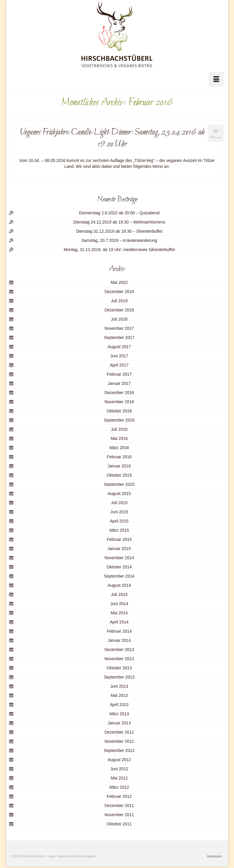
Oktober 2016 (119, 411)
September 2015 (119, 484)
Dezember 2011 (119, 806)
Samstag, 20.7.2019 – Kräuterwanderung (119, 240)
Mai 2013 (119, 695)
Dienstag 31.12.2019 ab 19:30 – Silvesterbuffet (119, 231)
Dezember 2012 (119, 732)
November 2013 (119, 659)
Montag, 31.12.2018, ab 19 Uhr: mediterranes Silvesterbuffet (119, 250)
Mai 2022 (119, 282)
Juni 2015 (119, 512)
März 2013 (119, 714)
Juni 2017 (119, 356)
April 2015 (119, 521)
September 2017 (119, 337)
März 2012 (119, 787)
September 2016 (119, 420)
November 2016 (119, 402)
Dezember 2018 (119, 310)
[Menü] (216, 79)
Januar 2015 (119, 549)
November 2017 (119, 328)
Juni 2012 (119, 769)
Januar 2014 (119, 640)
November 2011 (119, 815)
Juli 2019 (119, 301)
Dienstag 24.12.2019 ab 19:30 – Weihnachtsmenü (119, 222)
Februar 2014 (119, 631)
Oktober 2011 (119, 824)
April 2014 (119, 622)
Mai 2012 (119, 778)
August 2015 (119, 494)
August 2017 (119, 347)
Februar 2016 (119, 457)
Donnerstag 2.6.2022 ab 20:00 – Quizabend (119, 213)
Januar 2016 (119, 466)
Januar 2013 (119, 723)
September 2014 (119, 576)
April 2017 (119, 365)
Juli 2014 (119, 594)
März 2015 (119, 530)
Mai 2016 (119, 438)
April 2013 (119, 705)
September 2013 (119, 677)
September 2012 (119, 750)
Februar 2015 (119, 539)
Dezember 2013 (119, 650)
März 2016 (119, 448)
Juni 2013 (119, 686)
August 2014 (119, 585)
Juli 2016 (119, 429)
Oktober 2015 (119, 475)
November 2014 (119, 558)
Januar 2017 (119, 383)
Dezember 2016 (119, 393)
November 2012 (119, 741)
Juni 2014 (119, 604)
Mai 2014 (119, 613)
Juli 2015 (119, 503)
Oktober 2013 (119, 668)
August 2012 (119, 760)
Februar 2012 (119, 796)
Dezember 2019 (119, 292)
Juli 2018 (119, 319)
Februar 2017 (119, 374)
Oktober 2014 (119, 567)
